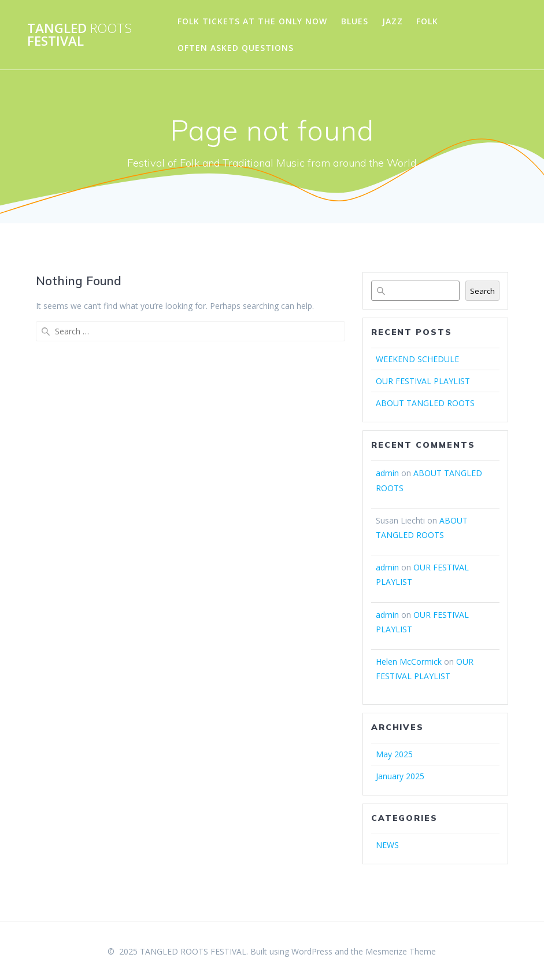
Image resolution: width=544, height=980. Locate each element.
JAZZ (393, 21)
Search (482, 291)
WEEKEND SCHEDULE (417, 359)
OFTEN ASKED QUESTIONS (236, 48)
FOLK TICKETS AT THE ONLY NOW (252, 21)
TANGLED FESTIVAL (79, 35)
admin (387, 473)
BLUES (355, 21)
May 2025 (394, 754)
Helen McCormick (409, 662)
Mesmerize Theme (401, 951)
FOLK (427, 21)
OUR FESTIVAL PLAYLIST (423, 381)
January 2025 (400, 776)
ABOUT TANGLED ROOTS (425, 403)
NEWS (387, 845)
